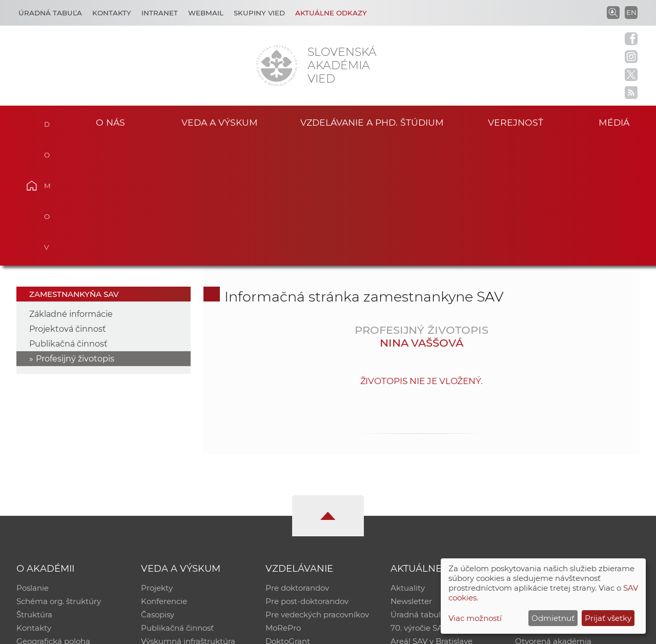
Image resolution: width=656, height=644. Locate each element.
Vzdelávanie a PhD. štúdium (372, 122)
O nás (110, 122)
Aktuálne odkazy (331, 13)
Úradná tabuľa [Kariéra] (50, 13)
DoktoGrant (288, 515)
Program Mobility (299, 528)
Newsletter (411, 475)
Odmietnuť (553, 618)
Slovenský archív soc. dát (562, 475)
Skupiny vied (259, 13)
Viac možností (475, 618)
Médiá (614, 122)
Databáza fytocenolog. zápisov (573, 488)
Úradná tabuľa (418, 488)
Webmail (206, 13)
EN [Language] (631, 12)
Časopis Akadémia (550, 502)
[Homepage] (277, 66)
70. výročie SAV (419, 502)
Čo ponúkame (418, 528)
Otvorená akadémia (553, 515)
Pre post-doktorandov (307, 475)
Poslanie (33, 462)
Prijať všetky (608, 618)
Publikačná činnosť (68, 218)
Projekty (157, 462)
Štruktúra (34, 488)
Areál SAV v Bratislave (432, 515)
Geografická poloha (53, 515)
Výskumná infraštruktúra (188, 515)
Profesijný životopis (75, 233)
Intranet (160, 13)
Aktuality (408, 462)
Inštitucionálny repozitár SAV (570, 462)
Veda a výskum (220, 122)
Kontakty (112, 13)
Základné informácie (71, 188)
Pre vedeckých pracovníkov (317, 488)
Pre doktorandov (297, 462)
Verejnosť (516, 122)
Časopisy (158, 488)
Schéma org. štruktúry (59, 475)
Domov (47, 121)
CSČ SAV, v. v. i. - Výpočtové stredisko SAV (169, 631)
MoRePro (283, 502)
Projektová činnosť (68, 203)
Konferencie (164, 475)
